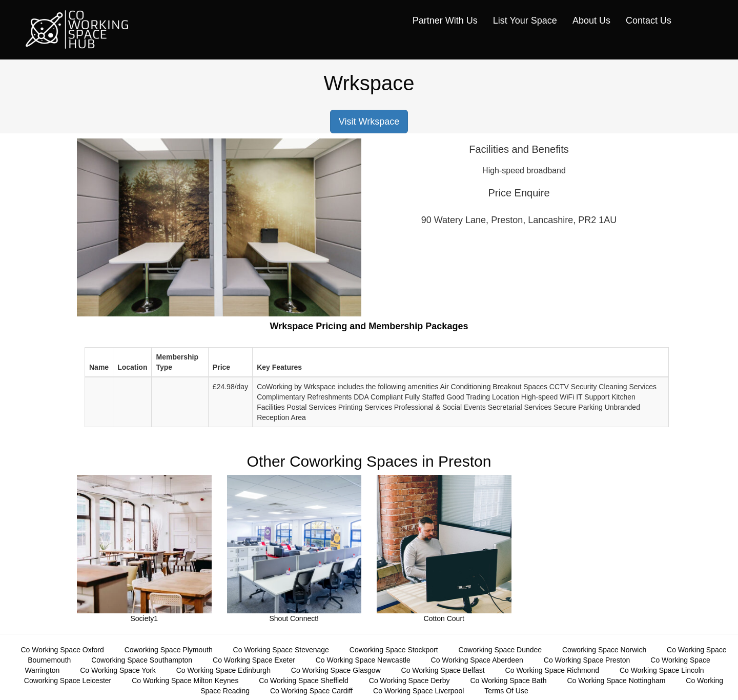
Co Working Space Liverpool (418, 691)
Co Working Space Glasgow (336, 670)
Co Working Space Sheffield (304, 681)
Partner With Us (445, 21)
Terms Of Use (506, 691)
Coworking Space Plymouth (169, 650)
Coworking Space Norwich (604, 650)
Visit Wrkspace (369, 122)
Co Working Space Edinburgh (223, 670)
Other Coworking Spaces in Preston (369, 461)
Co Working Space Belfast (443, 670)
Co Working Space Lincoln (662, 670)
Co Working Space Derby (409, 681)
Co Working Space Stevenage (281, 650)
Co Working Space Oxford (62, 650)
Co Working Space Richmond (552, 670)
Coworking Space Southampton (142, 660)
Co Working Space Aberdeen (477, 660)
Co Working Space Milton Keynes (185, 681)
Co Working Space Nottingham (616, 681)
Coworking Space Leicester (68, 681)
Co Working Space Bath (508, 681)
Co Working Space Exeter (254, 660)
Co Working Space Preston (587, 660)
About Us (591, 21)
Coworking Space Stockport (394, 650)
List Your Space (525, 21)
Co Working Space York (118, 670)
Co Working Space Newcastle (363, 660)
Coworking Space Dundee (500, 650)
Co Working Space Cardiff (311, 691)
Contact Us (649, 21)
